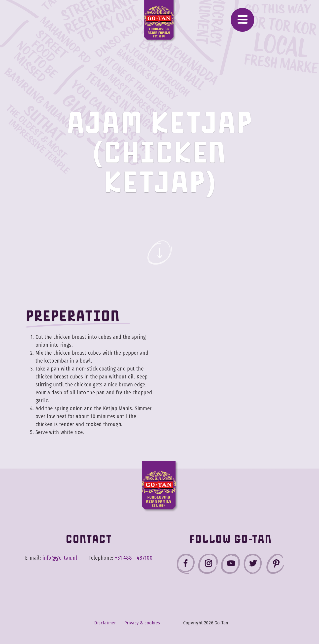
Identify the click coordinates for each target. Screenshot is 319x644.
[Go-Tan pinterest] (275, 565)
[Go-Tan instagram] (208, 565)
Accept (288, 626)
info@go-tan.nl (60, 558)
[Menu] (242, 20)
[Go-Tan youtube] (230, 565)
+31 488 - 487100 (134, 558)
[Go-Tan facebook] (186, 565)
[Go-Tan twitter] (253, 565)
